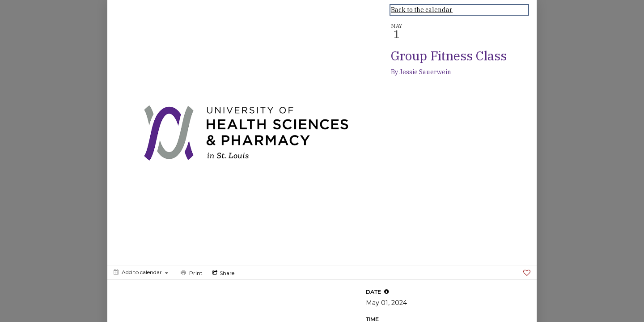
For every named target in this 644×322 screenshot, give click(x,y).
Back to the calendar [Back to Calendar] (422, 10)
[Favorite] (527, 273)
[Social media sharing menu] (222, 273)
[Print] (191, 273)
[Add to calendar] (141, 272)
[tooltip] (386, 292)
